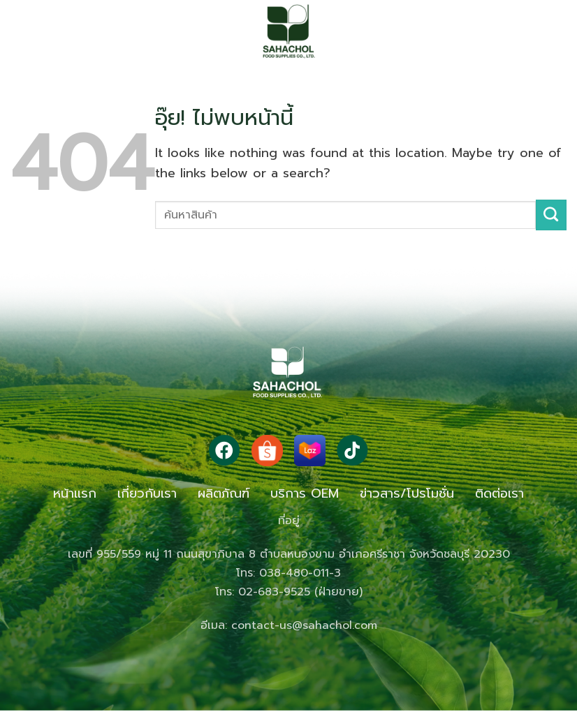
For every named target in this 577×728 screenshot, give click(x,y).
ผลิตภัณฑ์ (224, 493)
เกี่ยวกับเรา (147, 493)
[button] (38, 31)
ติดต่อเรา (499, 493)
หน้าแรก (75, 493)
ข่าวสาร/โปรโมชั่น (407, 493)
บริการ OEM (305, 493)
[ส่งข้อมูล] (551, 215)
